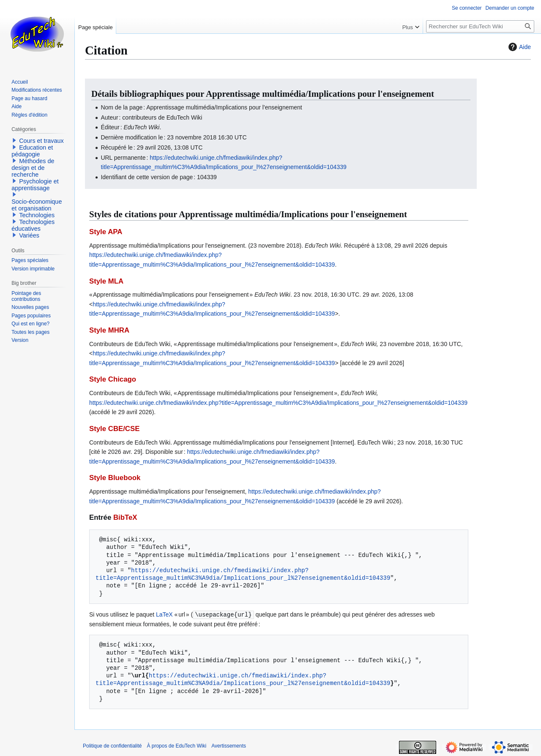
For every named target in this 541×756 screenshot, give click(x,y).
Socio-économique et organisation (37, 205)
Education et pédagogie (32, 151)
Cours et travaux (41, 141)
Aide (519, 47)
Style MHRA (109, 330)
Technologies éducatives (33, 225)
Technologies (37, 215)
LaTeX (164, 614)
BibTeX (125, 517)
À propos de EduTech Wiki (176, 745)
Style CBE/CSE (114, 429)
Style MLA (106, 281)
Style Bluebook (115, 478)
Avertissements (229, 745)
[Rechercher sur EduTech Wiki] (480, 26)
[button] (14, 140)
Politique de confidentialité (112, 745)
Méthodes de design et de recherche (33, 168)
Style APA (106, 232)
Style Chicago (113, 379)
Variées (29, 235)
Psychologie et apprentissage (35, 185)
